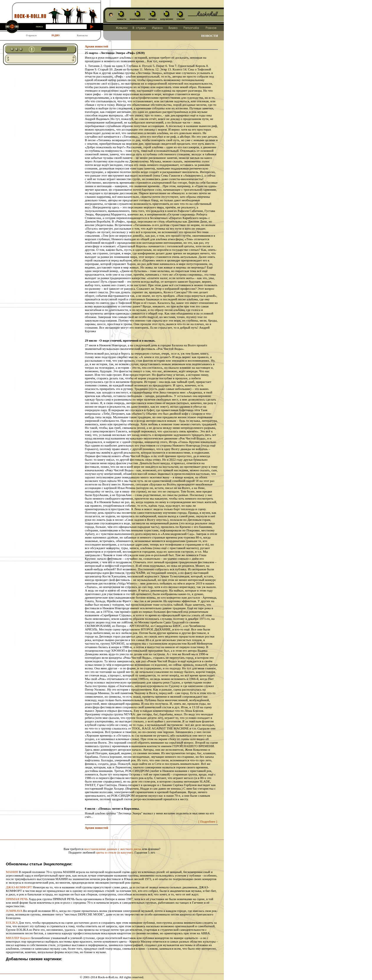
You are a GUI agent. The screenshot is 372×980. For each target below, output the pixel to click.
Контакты (82, 36)
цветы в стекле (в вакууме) (114, 852)
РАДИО (56, 36)
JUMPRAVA (14, 911)
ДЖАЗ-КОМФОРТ (19, 887)
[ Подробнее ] (208, 821)
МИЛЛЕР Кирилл (18, 938)
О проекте (31, 36)
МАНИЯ (12, 872)
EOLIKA (12, 923)
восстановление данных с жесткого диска (113, 849)
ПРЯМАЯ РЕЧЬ (17, 899)
